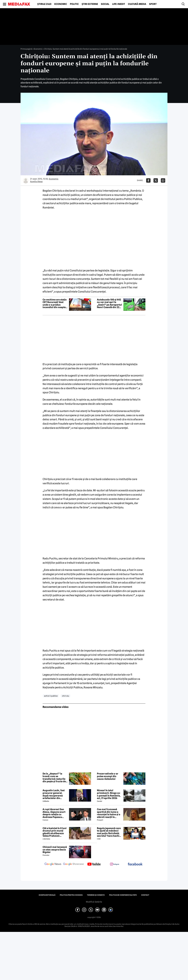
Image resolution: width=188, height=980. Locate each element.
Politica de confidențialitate (123, 895)
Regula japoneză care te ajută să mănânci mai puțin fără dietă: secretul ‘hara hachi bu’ (109, 832)
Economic (61, 4)
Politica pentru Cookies (71, 895)
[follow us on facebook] (135, 864)
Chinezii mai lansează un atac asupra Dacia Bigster (55, 850)
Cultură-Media (137, 4)
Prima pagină (26, 49)
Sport (153, 4)
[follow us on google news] (53, 864)
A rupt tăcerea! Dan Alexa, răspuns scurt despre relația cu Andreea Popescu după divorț (54, 813)
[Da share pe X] (156, 180)
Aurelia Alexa (36, 181)
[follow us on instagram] (115, 864)
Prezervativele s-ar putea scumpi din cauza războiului (108, 776)
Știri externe (90, 4)
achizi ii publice (51, 696)
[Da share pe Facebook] (148, 180)
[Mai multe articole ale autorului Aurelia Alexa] (26, 180)
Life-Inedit (119, 4)
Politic (74, 4)
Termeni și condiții (96, 895)
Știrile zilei (44, 4)
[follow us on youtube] (94, 864)
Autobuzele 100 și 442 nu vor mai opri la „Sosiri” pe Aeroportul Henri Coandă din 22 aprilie (109, 304)
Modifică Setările (94, 902)
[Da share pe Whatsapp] (163, 180)
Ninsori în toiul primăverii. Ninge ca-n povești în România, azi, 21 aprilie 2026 (109, 794)
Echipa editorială (47, 895)
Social (105, 4)
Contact (145, 895)
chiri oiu (66, 696)
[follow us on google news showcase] (73, 864)
